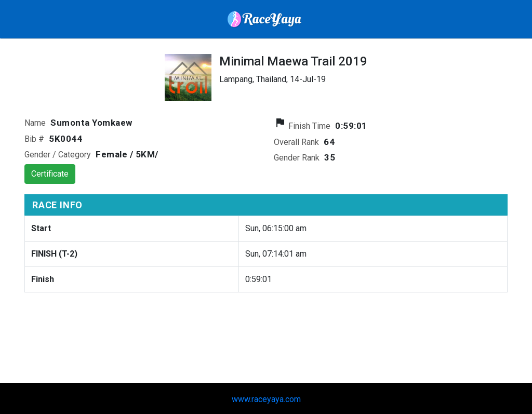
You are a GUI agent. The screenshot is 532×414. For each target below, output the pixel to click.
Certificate (50, 174)
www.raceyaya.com (266, 399)
